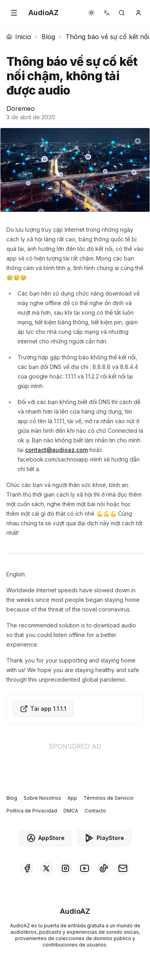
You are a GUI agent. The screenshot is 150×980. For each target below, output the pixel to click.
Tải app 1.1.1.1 (43, 709)
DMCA (71, 811)
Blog (48, 37)
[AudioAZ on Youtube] (85, 868)
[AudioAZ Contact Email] (123, 868)
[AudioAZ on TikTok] (104, 868)
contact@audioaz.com (56, 450)
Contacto (95, 811)
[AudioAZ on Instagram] (65, 868)
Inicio (19, 37)
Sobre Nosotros (42, 798)
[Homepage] (43, 13)
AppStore (45, 838)
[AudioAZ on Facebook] (27, 868)
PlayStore (104, 838)
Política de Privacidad (32, 811)
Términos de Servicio (109, 798)
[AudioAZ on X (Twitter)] (46, 868)
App (72, 798)
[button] (14, 13)
